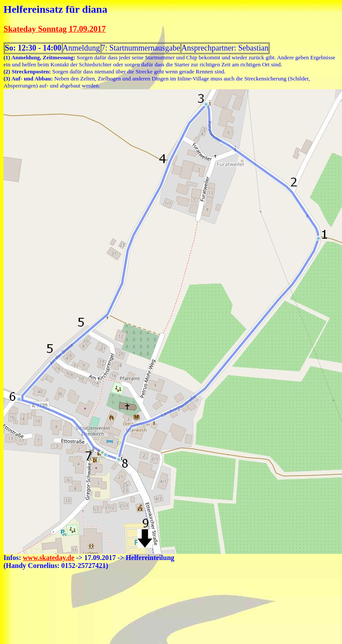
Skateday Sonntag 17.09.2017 (55, 29)
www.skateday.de (49, 558)
